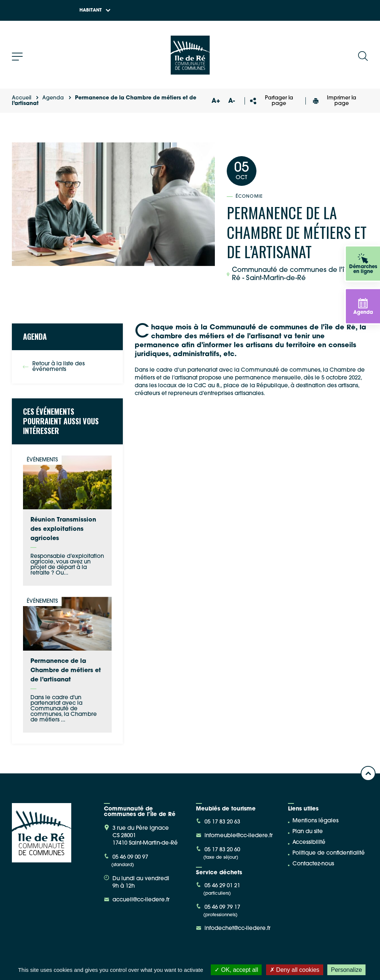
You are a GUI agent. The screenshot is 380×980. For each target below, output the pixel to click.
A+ (216, 101)
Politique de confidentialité (329, 853)
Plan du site (308, 832)
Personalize (347, 970)
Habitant (95, 10)
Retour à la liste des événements (54, 367)
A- (232, 101)
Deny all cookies (295, 970)
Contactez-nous (313, 864)
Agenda (53, 98)
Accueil (22, 98)
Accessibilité (309, 843)
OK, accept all (236, 970)
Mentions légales (315, 821)
